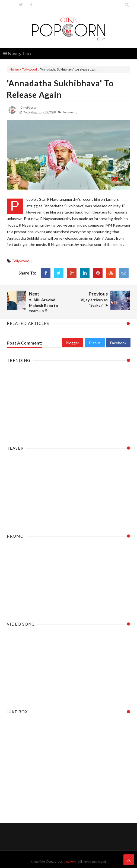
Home (14, 69)
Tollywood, (70, 112)
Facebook (118, 343)
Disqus (95, 343)
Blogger (73, 343)
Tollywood (29, 69)
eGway (71, 862)
